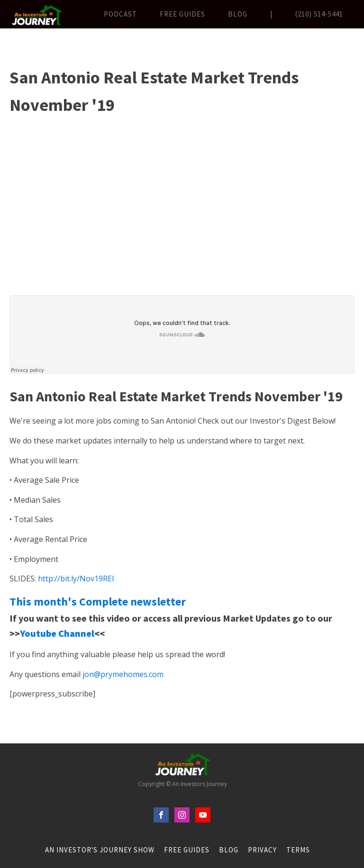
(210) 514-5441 (319, 14)
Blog (238, 14)
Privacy (262, 850)
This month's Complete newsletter (98, 601)
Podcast (120, 14)
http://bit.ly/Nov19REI (76, 579)
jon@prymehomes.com (123, 674)
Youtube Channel (57, 633)
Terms (298, 850)
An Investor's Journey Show (100, 850)
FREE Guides (182, 14)
